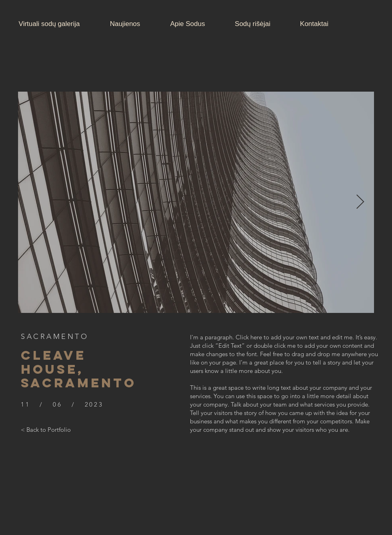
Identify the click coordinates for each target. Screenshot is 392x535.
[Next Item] (360, 202)
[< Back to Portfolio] (46, 429)
